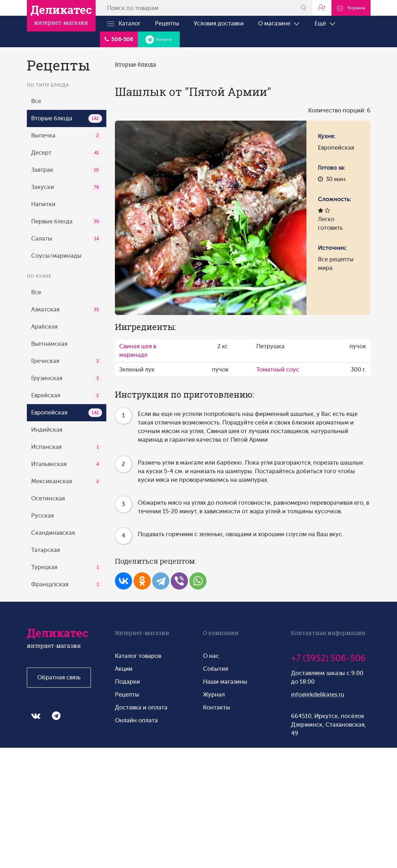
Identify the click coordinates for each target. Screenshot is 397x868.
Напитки (43, 204)
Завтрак (67, 170)
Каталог (124, 24)
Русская (42, 516)
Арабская (44, 327)
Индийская (47, 430)
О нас (211, 656)
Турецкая (67, 567)
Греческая (67, 361)
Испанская (67, 447)
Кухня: (327, 136)
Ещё (325, 24)
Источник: (332, 248)
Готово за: (332, 168)
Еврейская (67, 396)
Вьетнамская (49, 344)
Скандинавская (53, 533)
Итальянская (67, 464)
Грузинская (67, 378)
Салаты (67, 239)
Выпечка (67, 136)
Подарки (127, 682)
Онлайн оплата (136, 720)
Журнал (214, 695)
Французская (67, 585)
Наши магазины (225, 682)
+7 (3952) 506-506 (328, 658)
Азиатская (67, 310)
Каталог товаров (138, 656)
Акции (124, 669)
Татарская (45, 550)
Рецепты (167, 23)
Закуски (67, 187)
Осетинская (48, 498)
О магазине (279, 24)
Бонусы (159, 39)
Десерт (67, 153)
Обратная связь (59, 677)
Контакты (217, 707)
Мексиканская (67, 481)
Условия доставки (219, 23)
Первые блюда (67, 222)
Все (36, 101)
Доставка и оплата (141, 707)
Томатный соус (278, 370)
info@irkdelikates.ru (318, 695)
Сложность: (335, 199)
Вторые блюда (67, 118)
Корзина (351, 8)
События (216, 669)
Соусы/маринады (56, 256)
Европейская (67, 413)
